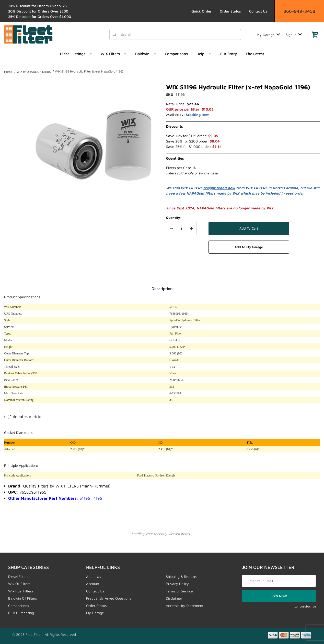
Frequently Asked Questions (109, 598)
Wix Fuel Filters (21, 591)
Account (93, 584)
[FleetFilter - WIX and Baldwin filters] (28, 34)
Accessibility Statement (185, 606)
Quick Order (201, 11)
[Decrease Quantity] (171, 229)
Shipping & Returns (181, 576)
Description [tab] (162, 289)
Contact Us (258, 11)
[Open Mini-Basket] (315, 34)
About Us (94, 576)
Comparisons (19, 606)
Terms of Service (179, 591)
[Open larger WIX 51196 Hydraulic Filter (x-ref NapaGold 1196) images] (94, 145)
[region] (14, 142)
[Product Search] (179, 34)
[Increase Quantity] (191, 229)
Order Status (230, 11)
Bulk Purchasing (21, 613)
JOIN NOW (279, 596)
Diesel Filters (18, 576)
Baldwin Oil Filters (22, 598)
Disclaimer (174, 598)
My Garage (268, 35)
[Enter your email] (279, 581)
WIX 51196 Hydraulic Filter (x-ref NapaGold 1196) (89, 71)
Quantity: (174, 218)
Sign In (294, 35)
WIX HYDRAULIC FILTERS (34, 72)
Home (8, 72)
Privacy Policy (177, 584)
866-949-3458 (299, 11)
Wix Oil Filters (19, 584)
